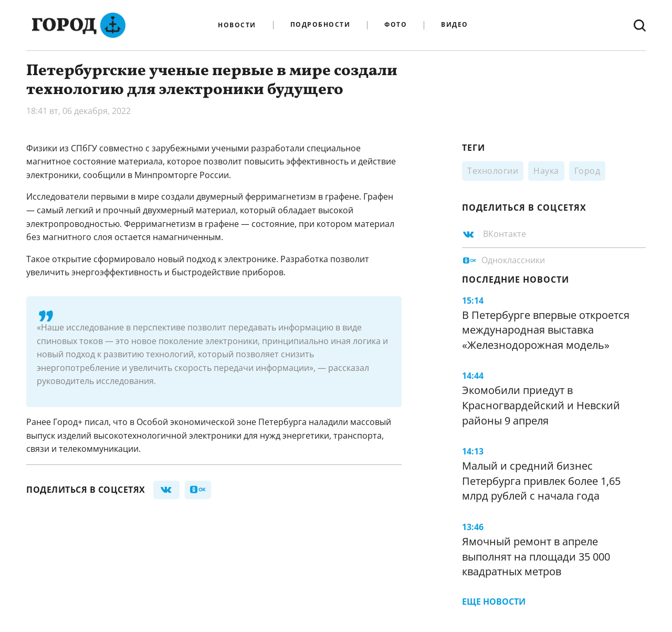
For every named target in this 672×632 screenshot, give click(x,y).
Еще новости (494, 602)
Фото (396, 25)
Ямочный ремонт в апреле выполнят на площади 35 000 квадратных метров (536, 556)
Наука (546, 171)
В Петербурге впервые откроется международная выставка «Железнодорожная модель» (546, 330)
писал (97, 422)
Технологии (493, 171)
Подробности (321, 25)
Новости (237, 25)
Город (587, 171)
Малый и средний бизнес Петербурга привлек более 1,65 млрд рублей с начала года (541, 481)
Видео (455, 25)
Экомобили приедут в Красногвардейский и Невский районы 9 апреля (541, 405)
